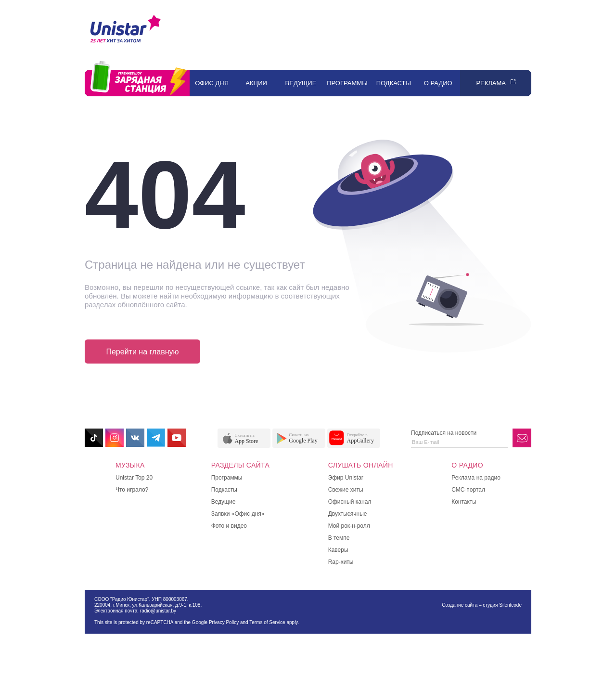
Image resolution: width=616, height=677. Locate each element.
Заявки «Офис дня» (238, 514)
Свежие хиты (346, 490)
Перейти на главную (142, 352)
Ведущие (301, 83)
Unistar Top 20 (134, 478)
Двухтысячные (348, 514)
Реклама (491, 83)
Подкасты (394, 83)
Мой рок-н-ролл (349, 526)
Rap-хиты (341, 562)
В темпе (339, 538)
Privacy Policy (224, 622)
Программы (347, 83)
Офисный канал (350, 502)
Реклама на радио (476, 478)
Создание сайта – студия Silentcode (482, 605)
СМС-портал (468, 490)
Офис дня (212, 83)
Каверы (338, 550)
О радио (438, 83)
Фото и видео (229, 526)
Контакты (464, 502)
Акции (256, 83)
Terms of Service (267, 622)
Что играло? (132, 490)
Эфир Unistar (346, 478)
